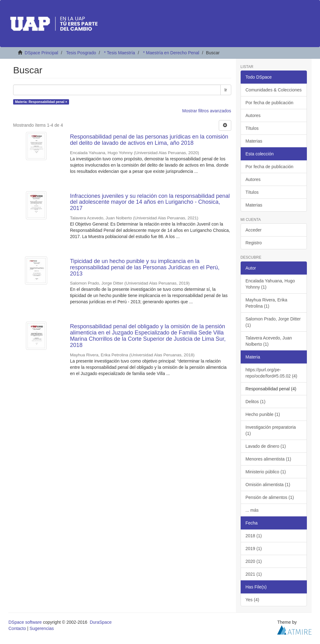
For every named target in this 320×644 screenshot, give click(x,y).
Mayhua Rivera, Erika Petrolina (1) (267, 303)
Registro (254, 243)
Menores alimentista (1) (268, 459)
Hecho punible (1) (263, 414)
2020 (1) (254, 561)
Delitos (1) (256, 402)
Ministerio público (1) (266, 472)
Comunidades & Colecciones (274, 90)
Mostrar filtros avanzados (207, 111)
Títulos (252, 128)
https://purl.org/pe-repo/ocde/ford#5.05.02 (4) (272, 373)
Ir (226, 90)
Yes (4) (252, 600)
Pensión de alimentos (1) (270, 497)
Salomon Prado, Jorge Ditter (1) (273, 322)
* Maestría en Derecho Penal (171, 53)
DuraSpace (101, 622)
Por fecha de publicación (270, 103)
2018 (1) (254, 536)
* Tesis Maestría (120, 53)
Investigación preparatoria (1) (271, 430)
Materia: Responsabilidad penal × (41, 102)
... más (252, 510)
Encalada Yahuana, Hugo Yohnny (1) (270, 284)
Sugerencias (42, 628)
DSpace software (25, 622)
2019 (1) (254, 549)
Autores (253, 115)
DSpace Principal (41, 53)
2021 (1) (254, 574)
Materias (254, 141)
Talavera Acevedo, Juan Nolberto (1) (269, 341)
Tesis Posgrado (81, 53)
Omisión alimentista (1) (268, 485)
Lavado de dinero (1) (266, 446)
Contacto (17, 628)
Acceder (254, 230)
